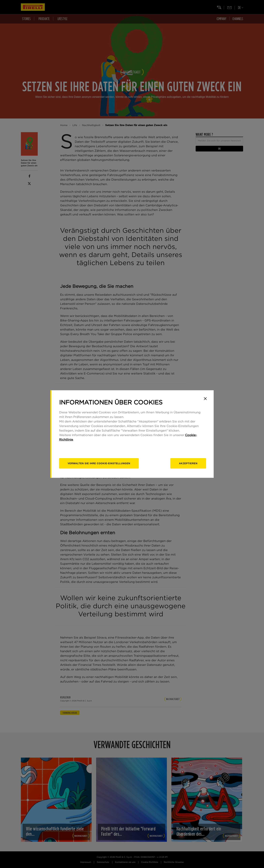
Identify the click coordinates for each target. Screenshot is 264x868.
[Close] (205, 399)
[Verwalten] (99, 463)
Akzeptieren (188, 463)
